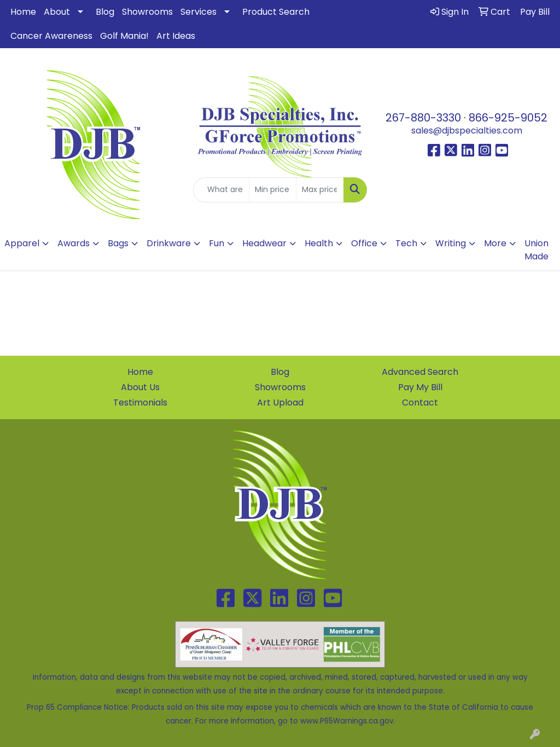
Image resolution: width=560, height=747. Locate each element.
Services (199, 12)
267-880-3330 (423, 118)
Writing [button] (451, 243)
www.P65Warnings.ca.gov (347, 721)
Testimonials (140, 403)
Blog (105, 12)
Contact (420, 403)
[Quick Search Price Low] (273, 190)
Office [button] (364, 243)
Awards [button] (74, 243)
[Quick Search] (221, 190)
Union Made (536, 250)
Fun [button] (217, 243)
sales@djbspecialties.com (467, 131)
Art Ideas (176, 36)
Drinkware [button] (169, 243)
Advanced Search (420, 372)
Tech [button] (406, 243)
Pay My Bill (420, 387)
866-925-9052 (508, 118)
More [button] (495, 243)
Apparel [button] (22, 243)
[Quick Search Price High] (320, 190)
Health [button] (319, 243)
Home (23, 12)
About (57, 12)
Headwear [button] (264, 243)
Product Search (276, 12)
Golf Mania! (124, 36)
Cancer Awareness (51, 36)
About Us (140, 387)
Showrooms (147, 12)
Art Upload (280, 403)
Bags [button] (118, 243)
